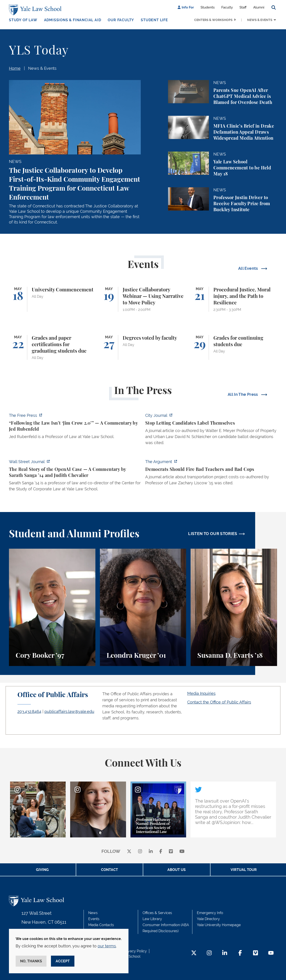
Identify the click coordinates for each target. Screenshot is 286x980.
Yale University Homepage (219, 925)
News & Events (260, 20)
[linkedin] (151, 852)
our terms (107, 946)
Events (94, 919)
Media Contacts (101, 925)
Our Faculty (121, 20)
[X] (129, 852)
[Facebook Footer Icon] (240, 953)
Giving (42, 870)
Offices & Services (157, 913)
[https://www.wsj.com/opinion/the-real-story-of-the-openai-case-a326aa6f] (75, 477)
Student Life (154, 20)
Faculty (227, 7)
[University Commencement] (52, 299)
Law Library (152, 919)
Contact (109, 870)
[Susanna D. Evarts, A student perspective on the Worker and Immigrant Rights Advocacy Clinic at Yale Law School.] (234, 607)
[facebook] (161, 852)
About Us (177, 870)
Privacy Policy (135, 951)
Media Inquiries (201, 693)
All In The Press (243, 394)
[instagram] (140, 852)
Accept (63, 961)
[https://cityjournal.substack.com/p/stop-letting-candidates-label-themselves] (211, 430)
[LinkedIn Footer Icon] (225, 953)
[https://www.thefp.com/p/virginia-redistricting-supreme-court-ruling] (75, 427)
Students (208, 7)
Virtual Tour (244, 870)
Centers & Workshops (213, 20)
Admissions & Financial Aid (73, 20)
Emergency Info (210, 913)
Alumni (259, 7)
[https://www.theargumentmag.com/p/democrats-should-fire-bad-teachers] (211, 474)
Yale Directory (208, 919)
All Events (249, 268)
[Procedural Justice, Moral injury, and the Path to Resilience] (234, 299)
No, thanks (31, 961)
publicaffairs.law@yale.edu (69, 711)
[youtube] (182, 852)
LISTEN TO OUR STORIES (213, 534)
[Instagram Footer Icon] (209, 953)
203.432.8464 (29, 711)
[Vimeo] (171, 852)
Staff (243, 7)
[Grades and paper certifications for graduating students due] (52, 348)
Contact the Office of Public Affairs (219, 702)
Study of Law (23, 20)
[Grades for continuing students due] (234, 348)
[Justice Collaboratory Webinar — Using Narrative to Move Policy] (143, 299)
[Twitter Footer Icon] (194, 953)
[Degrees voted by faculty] (143, 348)
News (93, 913)
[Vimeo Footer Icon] (256, 953)
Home (15, 68)
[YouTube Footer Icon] (271, 953)
